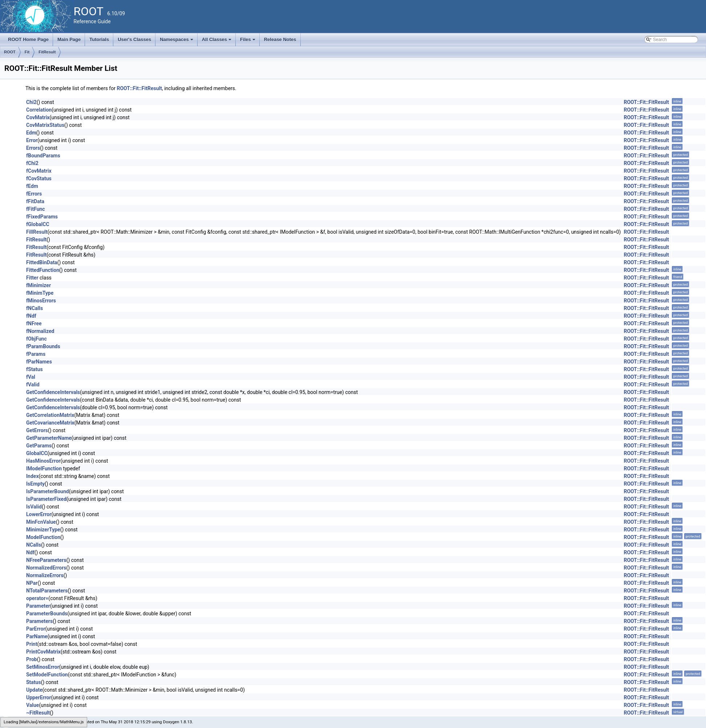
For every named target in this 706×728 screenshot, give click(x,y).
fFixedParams (42, 217)
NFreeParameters (46, 560)
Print (32, 644)
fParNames (39, 362)
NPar (32, 583)
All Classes (217, 41)
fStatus (35, 369)
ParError (36, 629)
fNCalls (35, 308)
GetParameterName (49, 438)
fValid (33, 385)
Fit (27, 52)
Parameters (39, 621)
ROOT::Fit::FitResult (139, 88)
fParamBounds (43, 346)
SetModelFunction (47, 675)
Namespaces (177, 41)
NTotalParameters (47, 591)
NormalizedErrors (46, 568)
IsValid (34, 507)
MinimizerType (43, 530)
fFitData (35, 201)
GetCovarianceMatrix (50, 423)
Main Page (69, 39)
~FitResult (38, 713)
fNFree (34, 323)
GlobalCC (37, 453)
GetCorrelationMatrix (50, 415)
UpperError (39, 697)
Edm (31, 133)
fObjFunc (36, 339)
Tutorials (99, 39)
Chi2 (31, 102)
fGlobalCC (38, 224)
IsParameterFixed (46, 499)
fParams (36, 354)
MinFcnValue (41, 522)
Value (33, 705)
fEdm (32, 186)
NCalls (34, 545)
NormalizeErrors (45, 575)
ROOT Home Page (28, 39)
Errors (33, 148)
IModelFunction (44, 468)
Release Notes (280, 39)
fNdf (31, 316)
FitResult (47, 52)
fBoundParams (43, 156)
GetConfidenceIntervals (53, 392)
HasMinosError (43, 461)
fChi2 (32, 163)
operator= (37, 598)
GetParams (39, 446)
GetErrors (37, 430)
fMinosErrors (41, 301)
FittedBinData (42, 262)
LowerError (39, 514)
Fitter (32, 278)
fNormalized (40, 331)
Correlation (39, 110)
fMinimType (40, 293)
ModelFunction (43, 537)
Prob (32, 659)
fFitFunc (36, 209)
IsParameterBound (48, 491)
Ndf (30, 552)
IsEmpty (35, 484)
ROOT (10, 52)
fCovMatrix (39, 171)
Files (248, 41)
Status (34, 682)
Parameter (38, 606)
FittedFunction (43, 270)
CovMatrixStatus (45, 125)
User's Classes (134, 39)
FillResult (37, 232)
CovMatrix (38, 117)
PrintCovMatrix (43, 652)
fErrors (34, 194)
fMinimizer (38, 285)
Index (33, 476)
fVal (31, 377)
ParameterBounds (47, 614)
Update (34, 690)
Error (32, 140)
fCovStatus (39, 178)
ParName (37, 636)
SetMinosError (43, 667)
